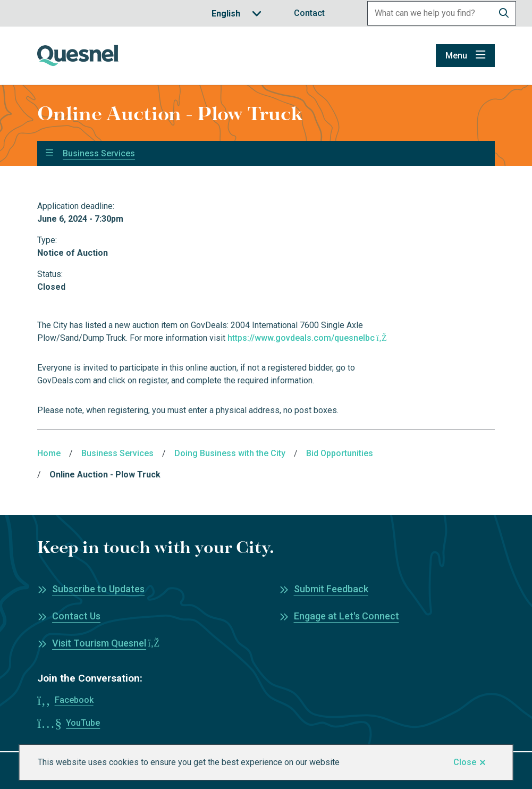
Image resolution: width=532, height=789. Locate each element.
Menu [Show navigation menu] (456, 56)
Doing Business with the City (230, 453)
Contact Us (76, 616)
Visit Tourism (106, 643)
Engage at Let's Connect (347, 616)
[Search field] (430, 13)
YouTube (83, 723)
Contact (309, 13)
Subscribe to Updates (98, 589)
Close (465, 762)
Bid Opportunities (340, 453)
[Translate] (237, 14)
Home (49, 453)
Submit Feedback (331, 589)
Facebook (74, 700)
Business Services (99, 154)
